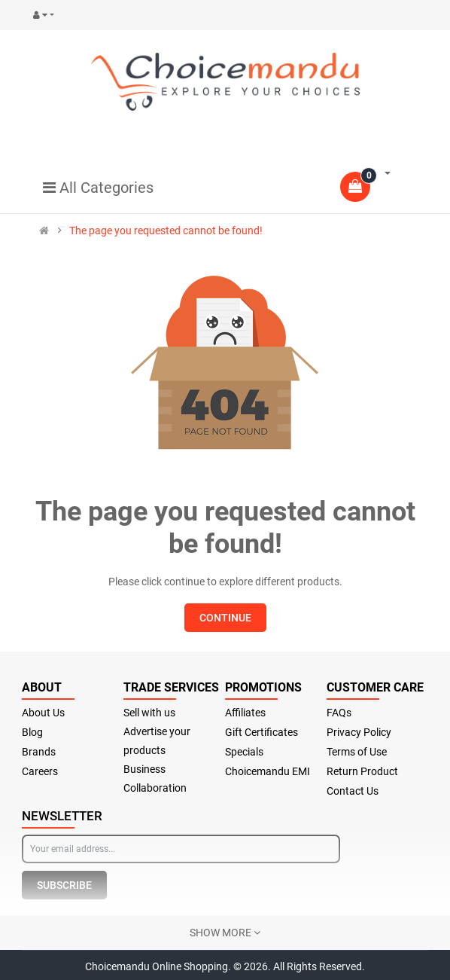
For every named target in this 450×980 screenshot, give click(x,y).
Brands (39, 752)
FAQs (339, 713)
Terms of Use (357, 752)
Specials (244, 752)
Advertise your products (157, 741)
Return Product (362, 771)
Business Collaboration (155, 779)
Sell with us (149, 713)
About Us (43, 713)
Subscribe (64, 885)
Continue (225, 618)
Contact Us (353, 791)
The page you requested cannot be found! (166, 230)
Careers (40, 771)
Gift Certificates (261, 732)
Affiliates (245, 713)
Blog (32, 732)
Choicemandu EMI (268, 771)
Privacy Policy (359, 732)
